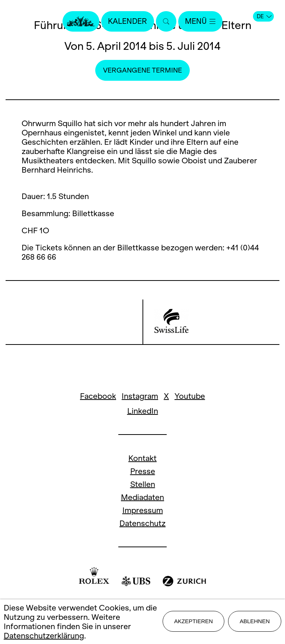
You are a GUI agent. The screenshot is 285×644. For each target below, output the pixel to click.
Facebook (98, 396)
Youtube (190, 396)
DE (264, 16)
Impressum (143, 510)
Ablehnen (255, 621)
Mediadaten (142, 497)
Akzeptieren (193, 621)
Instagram (140, 396)
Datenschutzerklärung (44, 636)
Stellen (143, 484)
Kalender (127, 21)
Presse (143, 471)
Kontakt (142, 458)
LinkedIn (143, 411)
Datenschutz (142, 523)
